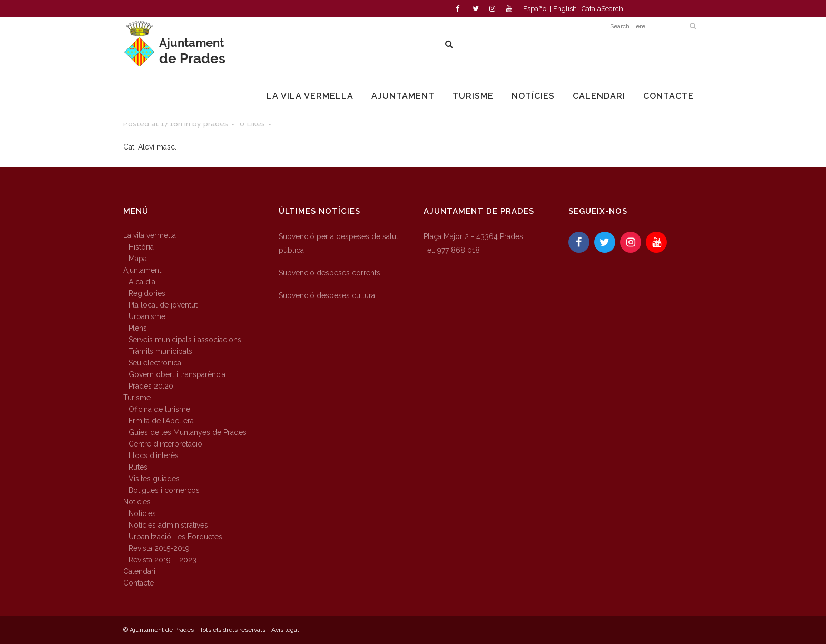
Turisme (137, 398)
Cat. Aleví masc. (150, 147)
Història (141, 247)
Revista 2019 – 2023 (163, 560)
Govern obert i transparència (177, 374)
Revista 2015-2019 (159, 548)
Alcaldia (142, 282)
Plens (138, 328)
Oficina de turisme (159, 409)
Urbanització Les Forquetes (175, 537)
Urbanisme (147, 316)
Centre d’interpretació (165, 444)
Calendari (139, 571)
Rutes (138, 467)
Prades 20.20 (151, 386)
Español (536, 9)
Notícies (137, 502)
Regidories (147, 293)
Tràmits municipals (160, 351)
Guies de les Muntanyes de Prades (188, 432)
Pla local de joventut (163, 305)
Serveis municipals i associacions (185, 340)
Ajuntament (142, 270)
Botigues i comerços (164, 490)
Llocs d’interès (154, 455)
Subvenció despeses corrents (330, 273)
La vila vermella (150, 235)
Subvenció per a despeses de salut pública (338, 243)
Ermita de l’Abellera (161, 421)
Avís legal (285, 630)
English (565, 9)
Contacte (139, 583)
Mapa (138, 259)
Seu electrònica (155, 363)
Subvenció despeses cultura (327, 295)
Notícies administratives (168, 525)
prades (216, 124)
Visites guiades (154, 479)
